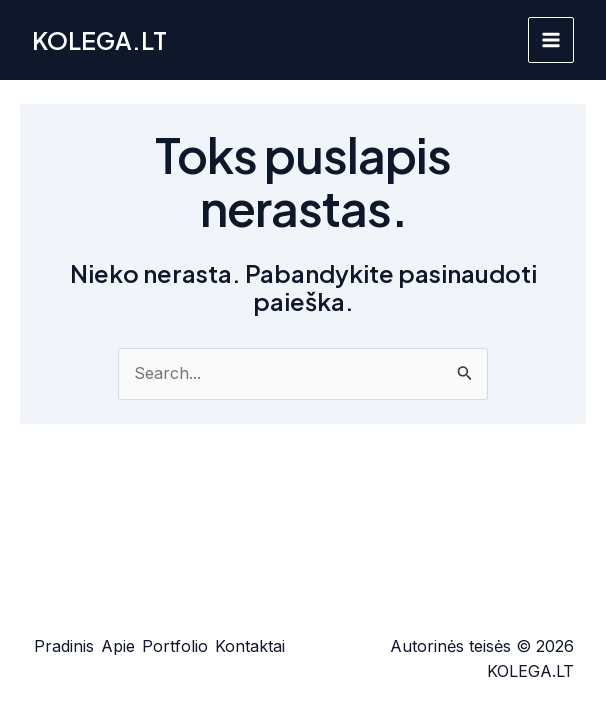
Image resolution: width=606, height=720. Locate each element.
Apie (118, 646)
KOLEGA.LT (99, 40)
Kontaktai (250, 646)
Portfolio (175, 646)
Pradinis (64, 646)
